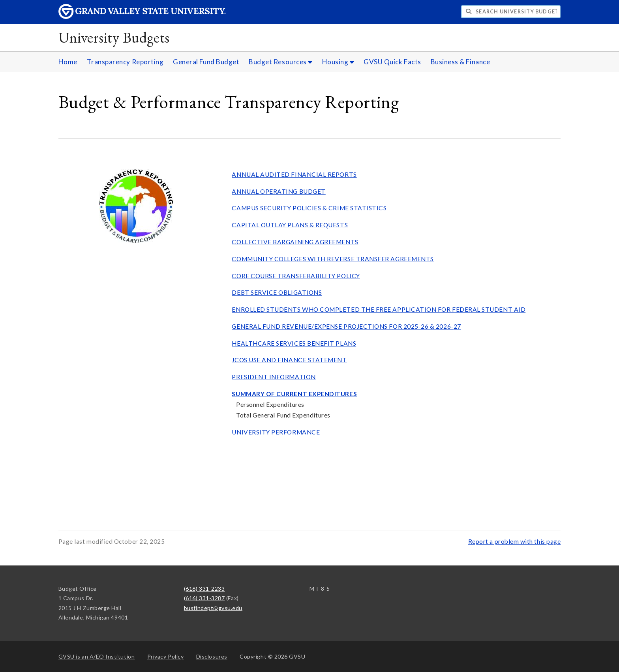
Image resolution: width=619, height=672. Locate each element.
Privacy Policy (166, 656)
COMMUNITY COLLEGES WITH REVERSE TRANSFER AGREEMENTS (333, 259)
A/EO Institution (97, 656)
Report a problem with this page (515, 541)
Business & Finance (460, 62)
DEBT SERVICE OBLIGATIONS (277, 292)
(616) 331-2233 (204, 589)
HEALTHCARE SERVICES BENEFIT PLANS (294, 343)
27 (457, 326)
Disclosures (212, 656)
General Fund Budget (206, 62)
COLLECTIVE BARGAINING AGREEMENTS (295, 242)
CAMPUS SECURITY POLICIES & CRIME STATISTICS (309, 208)
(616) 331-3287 (204, 598)
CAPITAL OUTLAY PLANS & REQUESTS (290, 225)
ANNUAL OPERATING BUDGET (279, 191)
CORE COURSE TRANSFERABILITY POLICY (296, 276)
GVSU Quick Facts (392, 62)
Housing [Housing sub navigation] (338, 62)
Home (68, 62)
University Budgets (114, 37)
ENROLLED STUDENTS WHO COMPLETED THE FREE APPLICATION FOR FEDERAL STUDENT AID (379, 309)
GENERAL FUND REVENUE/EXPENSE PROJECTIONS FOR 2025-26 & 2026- (342, 326)
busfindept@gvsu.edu (213, 608)
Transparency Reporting (125, 62)
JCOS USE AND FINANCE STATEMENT (289, 360)
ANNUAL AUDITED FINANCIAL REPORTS (294, 174)
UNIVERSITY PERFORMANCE (276, 432)
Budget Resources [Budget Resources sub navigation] (281, 62)
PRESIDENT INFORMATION (274, 377)
